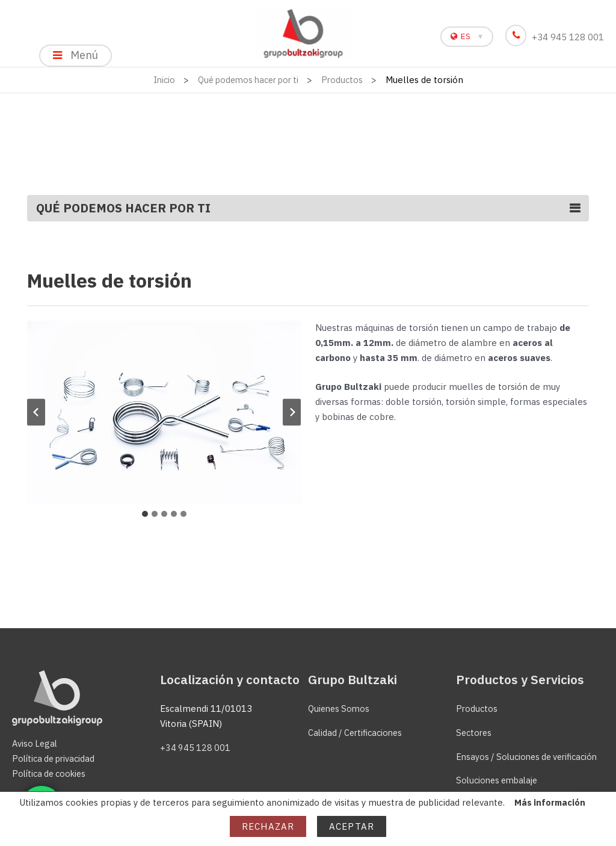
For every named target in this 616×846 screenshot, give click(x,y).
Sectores (475, 733)
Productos (477, 709)
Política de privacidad (56, 758)
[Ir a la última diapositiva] (36, 417)
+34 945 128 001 (556, 37)
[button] (164, 417)
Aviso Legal (36, 744)
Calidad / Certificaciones (358, 733)
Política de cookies (52, 773)
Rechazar (268, 826)
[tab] (145, 519)
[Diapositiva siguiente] (292, 417)
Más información (550, 802)
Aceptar (352, 826)
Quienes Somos (340, 709)
